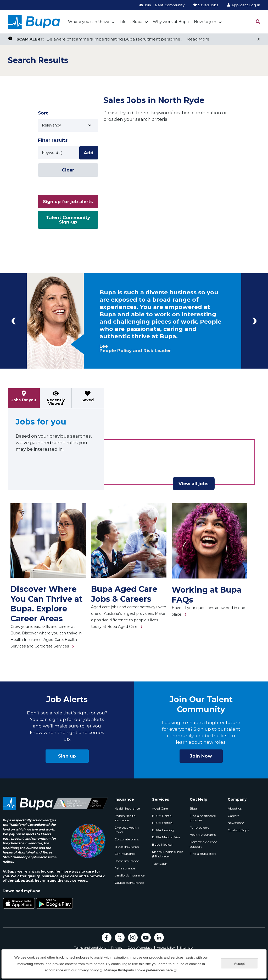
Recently (56, 402)
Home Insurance (127, 861)
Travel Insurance (127, 847)
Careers (233, 816)
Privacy (117, 948)
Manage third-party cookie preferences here (140, 970)
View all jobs (194, 484)
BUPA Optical (163, 823)
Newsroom (236, 823)
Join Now (201, 756)
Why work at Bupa (171, 22)
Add (89, 153)
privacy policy (90, 970)
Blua (193, 808)
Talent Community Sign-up (68, 220)
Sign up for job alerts (68, 202)
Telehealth (160, 864)
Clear (68, 170)
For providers (200, 827)
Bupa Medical (162, 844)
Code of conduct (140, 948)
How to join (205, 22)
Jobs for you (24, 400)
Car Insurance (125, 854)
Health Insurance (127, 808)
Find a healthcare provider (203, 818)
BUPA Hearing (163, 830)
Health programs (203, 835)
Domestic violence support (203, 844)
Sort (43, 113)
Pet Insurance (125, 868)
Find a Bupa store (203, 854)
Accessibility (166, 948)
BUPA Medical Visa (166, 837)
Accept (239, 964)
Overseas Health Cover (127, 830)
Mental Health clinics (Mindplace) (167, 854)
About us (235, 808)
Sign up (67, 756)
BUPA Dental (162, 816)
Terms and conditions (90, 948)
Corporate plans (127, 839)
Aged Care (160, 808)
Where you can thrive (89, 22)
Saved (88, 400)
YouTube (146, 938)
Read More (198, 39)
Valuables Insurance (129, 883)
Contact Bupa (238, 830)
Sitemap (186, 948)
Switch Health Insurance (125, 818)
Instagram (133, 938)
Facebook (107, 938)
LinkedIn (159, 938)
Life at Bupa (131, 22)
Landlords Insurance (129, 875)
